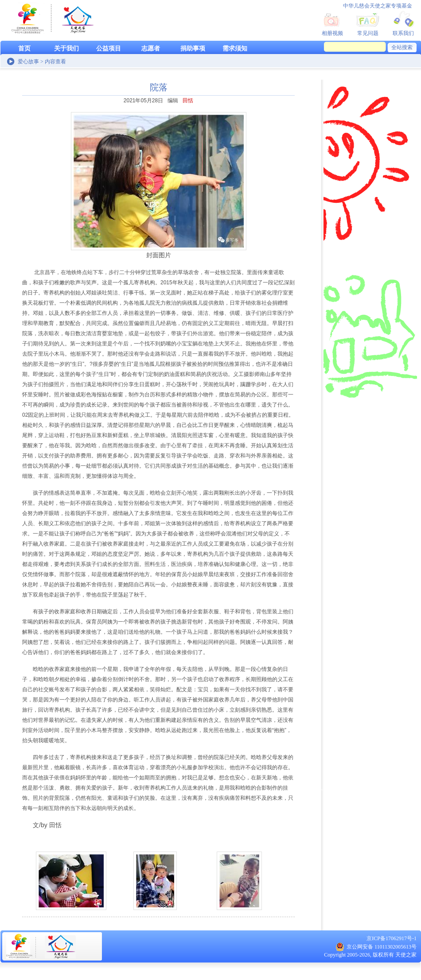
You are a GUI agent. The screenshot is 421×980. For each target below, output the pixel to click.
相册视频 (332, 33)
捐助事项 (193, 48)
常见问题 (368, 33)
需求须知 (235, 48)
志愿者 (151, 48)
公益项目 (109, 48)
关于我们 (66, 48)
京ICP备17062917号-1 (392, 938)
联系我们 (403, 33)
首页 (24, 48)
